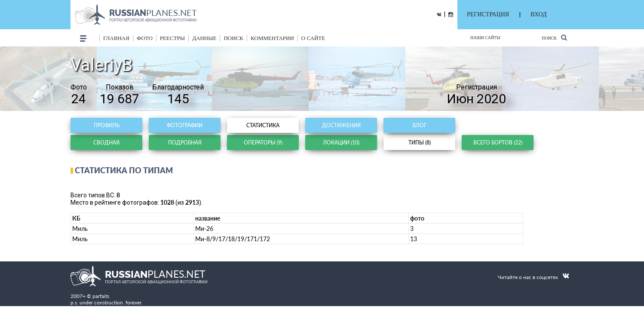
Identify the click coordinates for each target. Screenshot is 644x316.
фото (145, 38)
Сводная (106, 143)
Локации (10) (341, 143)
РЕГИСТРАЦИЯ (488, 14)
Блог (420, 125)
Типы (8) (420, 143)
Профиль (107, 125)
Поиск (554, 38)
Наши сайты (485, 38)
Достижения (341, 125)
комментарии (272, 38)
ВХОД (538, 14)
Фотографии (185, 125)
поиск (233, 38)
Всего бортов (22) (498, 143)
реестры (172, 38)
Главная (116, 38)
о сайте (313, 38)
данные (204, 38)
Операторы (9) (263, 143)
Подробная (185, 143)
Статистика (263, 125)
